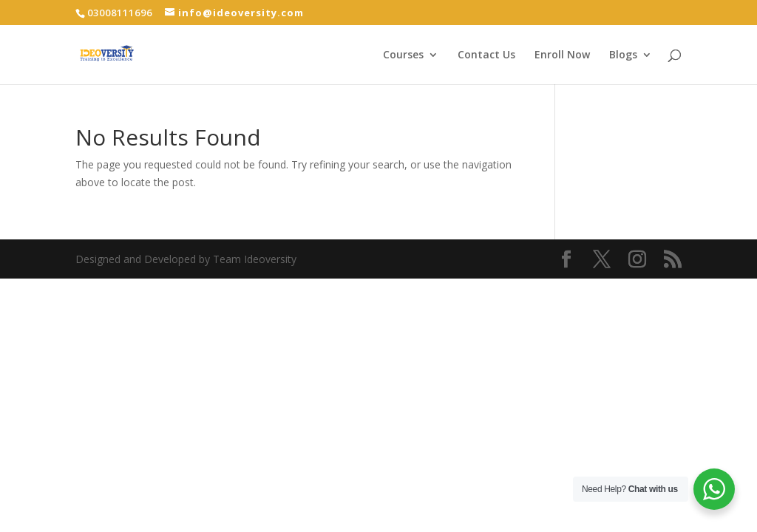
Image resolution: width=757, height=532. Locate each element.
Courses (403, 55)
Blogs (623, 55)
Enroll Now (562, 55)
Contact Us (486, 55)
